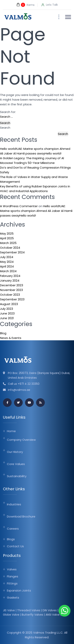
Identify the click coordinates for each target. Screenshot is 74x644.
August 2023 (9, 304)
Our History (15, 452)
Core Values (16, 464)
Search (5, 128)
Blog (3, 333)
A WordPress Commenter (19, 206)
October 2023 (10, 295)
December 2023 (12, 285)
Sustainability (17, 476)
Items (25, 5)
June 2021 (7, 318)
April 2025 (7, 238)
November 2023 (11, 290)
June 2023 (7, 313)
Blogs (11, 539)
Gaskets (13, 597)
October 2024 (10, 248)
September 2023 (12, 299)
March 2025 (8, 243)
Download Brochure (21, 516)
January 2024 (10, 280)
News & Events (11, 338)
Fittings (12, 583)
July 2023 (7, 309)
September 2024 (12, 252)
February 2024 (10, 276)
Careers (13, 529)
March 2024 (8, 271)
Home (11, 431)
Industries (14, 504)
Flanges (13, 576)
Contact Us (15, 546)
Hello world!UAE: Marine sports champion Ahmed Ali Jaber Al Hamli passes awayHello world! (36, 211)
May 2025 (7, 233)
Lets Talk (50, 5)
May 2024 (7, 262)
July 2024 (7, 257)
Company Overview (21, 440)
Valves (12, 569)
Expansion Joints (19, 590)
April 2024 (7, 266)
